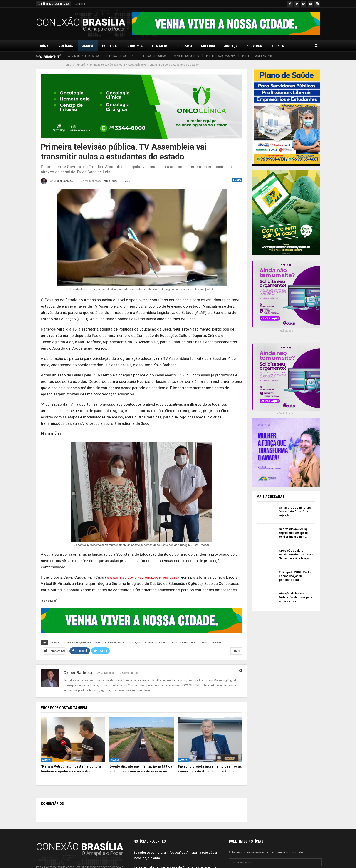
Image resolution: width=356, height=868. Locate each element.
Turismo (185, 46)
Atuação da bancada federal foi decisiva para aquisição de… (296, 597)
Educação (134, 643)
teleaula (217, 643)
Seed (204, 643)
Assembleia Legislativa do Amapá (82, 643)
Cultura (208, 46)
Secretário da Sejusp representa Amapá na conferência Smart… (294, 533)
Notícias (66, 46)
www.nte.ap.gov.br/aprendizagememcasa (142, 577)
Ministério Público (186, 56)
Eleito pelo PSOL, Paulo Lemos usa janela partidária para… (295, 576)
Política (110, 46)
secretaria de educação (183, 643)
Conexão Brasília (114, 643)
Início (45, 46)
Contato (80, 4)
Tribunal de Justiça (120, 56)
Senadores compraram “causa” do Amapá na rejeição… (295, 511)
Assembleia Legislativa (83, 56)
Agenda (278, 46)
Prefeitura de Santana (257, 56)
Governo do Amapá (49, 56)
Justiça (231, 46)
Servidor (255, 46)
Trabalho (160, 46)
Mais (297, 46)
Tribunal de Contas (153, 56)
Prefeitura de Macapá (221, 56)
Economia (134, 46)
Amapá (88, 46)
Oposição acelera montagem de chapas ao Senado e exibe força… (296, 554)
